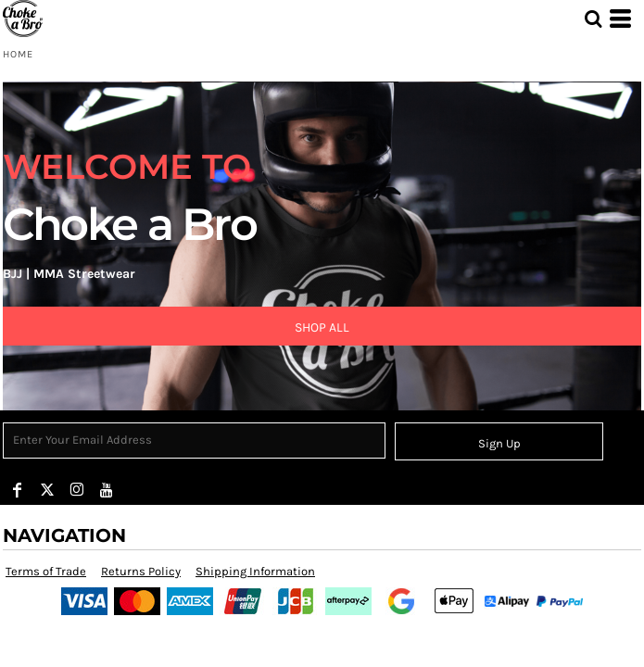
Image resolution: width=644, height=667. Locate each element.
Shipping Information (255, 571)
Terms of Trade (46, 571)
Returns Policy (141, 571)
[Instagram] (77, 490)
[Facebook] (18, 490)
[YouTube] (107, 490)
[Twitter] (47, 490)
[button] (593, 19)
